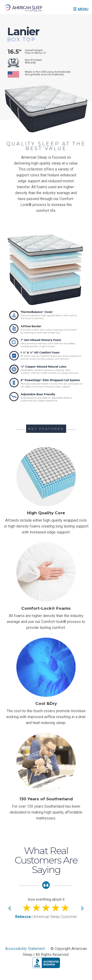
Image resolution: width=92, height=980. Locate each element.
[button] (10, 908)
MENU (81, 9)
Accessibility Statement (25, 949)
